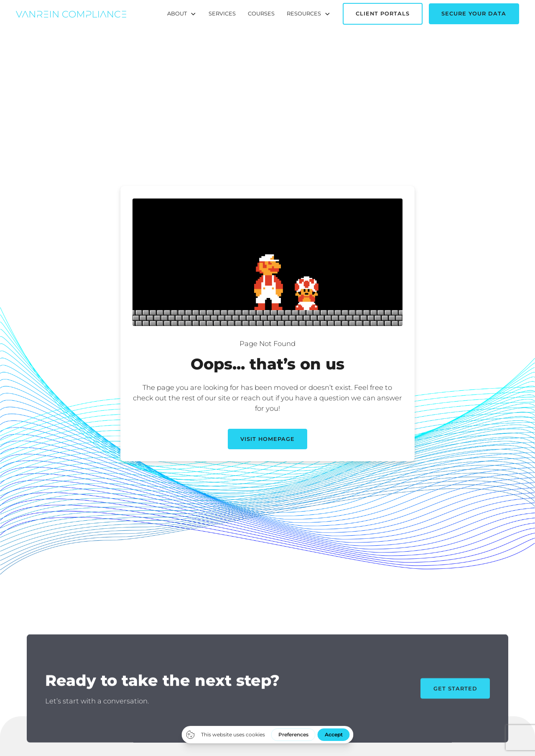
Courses (261, 14)
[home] (71, 14)
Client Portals (383, 14)
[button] (182, 14)
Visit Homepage (267, 439)
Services (222, 14)
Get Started (455, 696)
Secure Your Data (474, 14)
